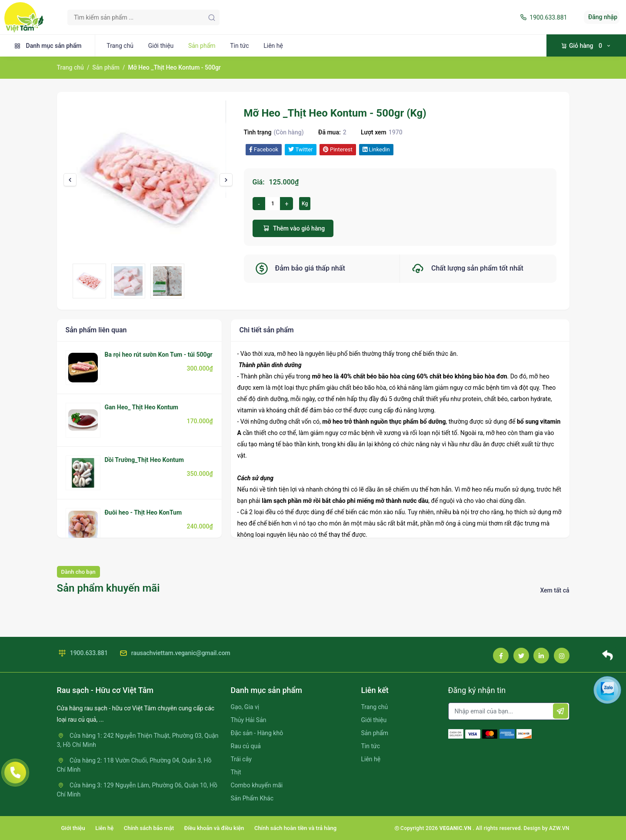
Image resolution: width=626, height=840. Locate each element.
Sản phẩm (202, 46)
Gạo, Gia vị (245, 707)
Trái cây (241, 759)
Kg (305, 204)
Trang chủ (120, 46)
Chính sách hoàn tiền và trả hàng (295, 828)
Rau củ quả (246, 746)
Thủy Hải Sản (249, 720)
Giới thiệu (161, 46)
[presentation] (70, 180)
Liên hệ (273, 46)
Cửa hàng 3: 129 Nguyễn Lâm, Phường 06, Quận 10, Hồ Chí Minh (137, 790)
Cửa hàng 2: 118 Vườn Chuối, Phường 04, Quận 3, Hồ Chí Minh (134, 765)
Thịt (236, 772)
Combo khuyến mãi (257, 785)
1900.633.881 (543, 17)
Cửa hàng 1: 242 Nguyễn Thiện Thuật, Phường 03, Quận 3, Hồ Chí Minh (138, 740)
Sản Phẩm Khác (252, 798)
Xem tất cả (554, 590)
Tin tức (240, 46)
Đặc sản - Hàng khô (257, 733)
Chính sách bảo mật (149, 828)
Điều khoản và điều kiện (214, 828)
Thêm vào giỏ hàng (293, 228)
